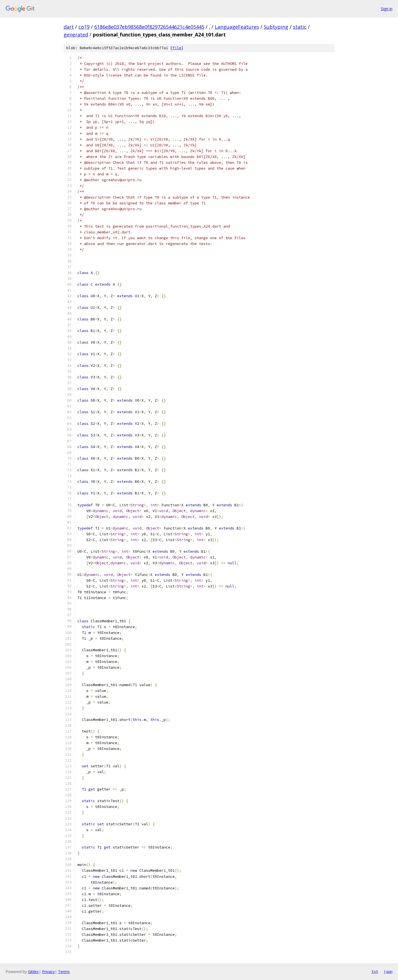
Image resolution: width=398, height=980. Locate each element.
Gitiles (33, 972)
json (388, 971)
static (300, 27)
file (177, 48)
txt (375, 971)
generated (76, 35)
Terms (64, 972)
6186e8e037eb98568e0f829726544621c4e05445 (149, 27)
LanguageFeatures (237, 27)
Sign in (387, 9)
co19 (84, 27)
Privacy (48, 972)
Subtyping (276, 27)
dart (69, 27)
